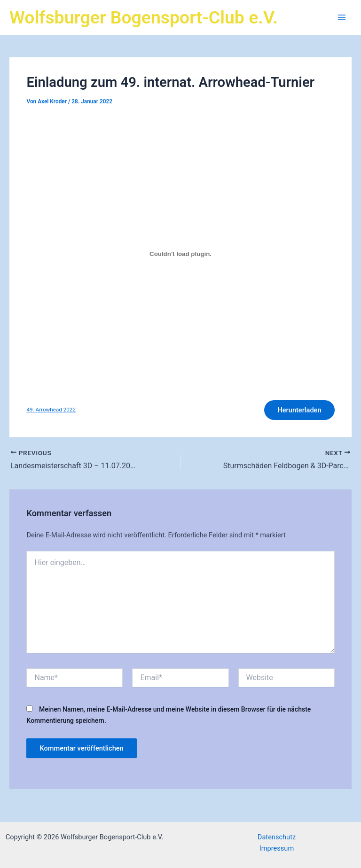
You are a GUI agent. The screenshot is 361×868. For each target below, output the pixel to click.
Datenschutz (277, 837)
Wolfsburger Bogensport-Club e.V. (144, 17)
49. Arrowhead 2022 (51, 410)
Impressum (277, 848)
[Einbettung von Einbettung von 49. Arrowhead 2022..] (180, 254)
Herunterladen (299, 410)
